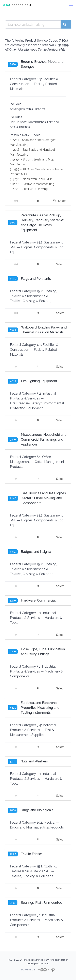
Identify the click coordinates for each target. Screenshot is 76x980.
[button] (71, 5)
